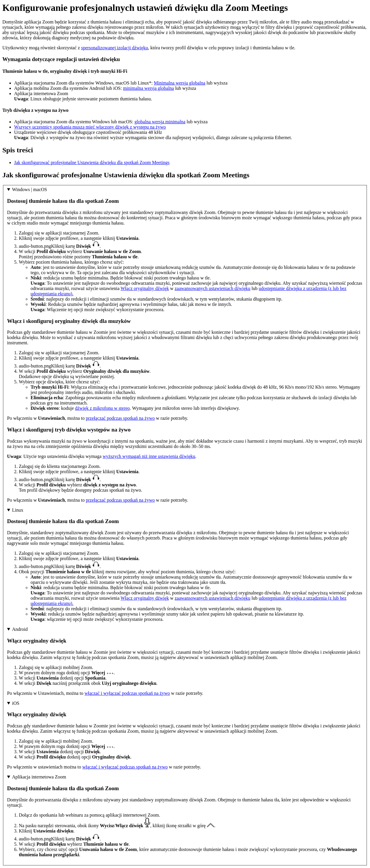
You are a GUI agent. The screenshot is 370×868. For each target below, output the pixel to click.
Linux (18, 510)
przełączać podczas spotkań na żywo (120, 418)
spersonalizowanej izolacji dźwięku (114, 48)
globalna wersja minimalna (160, 122)
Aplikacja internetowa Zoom (39, 777)
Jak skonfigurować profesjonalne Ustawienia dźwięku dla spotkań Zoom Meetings (92, 162)
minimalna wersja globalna (149, 88)
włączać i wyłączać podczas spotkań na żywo (127, 693)
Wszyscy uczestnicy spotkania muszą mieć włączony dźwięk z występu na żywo (90, 127)
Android (20, 629)
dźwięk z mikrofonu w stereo (102, 408)
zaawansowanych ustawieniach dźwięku (212, 288)
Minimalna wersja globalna (179, 83)
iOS (16, 703)
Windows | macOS (30, 189)
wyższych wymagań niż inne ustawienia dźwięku (149, 456)
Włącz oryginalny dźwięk (145, 288)
